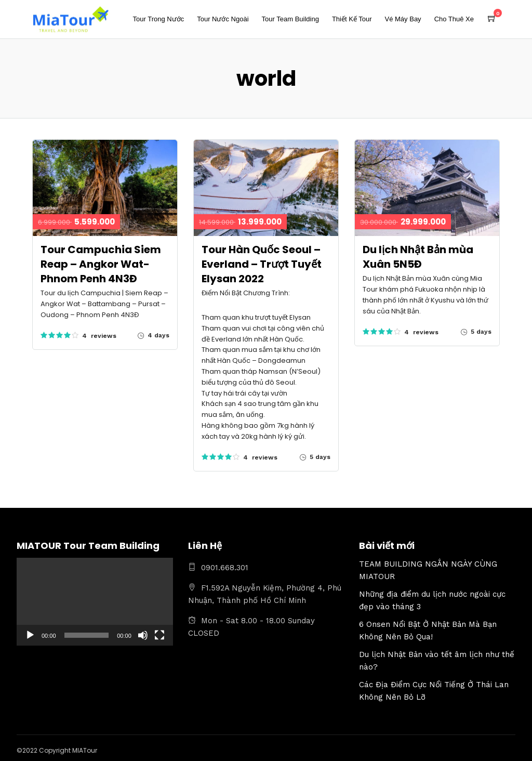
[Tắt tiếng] (143, 635)
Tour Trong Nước (159, 19)
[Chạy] (30, 635)
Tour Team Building (290, 19)
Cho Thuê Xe (454, 19)
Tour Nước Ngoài (223, 19)
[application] (95, 602)
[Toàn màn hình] (159, 635)
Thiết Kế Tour (352, 19)
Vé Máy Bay (403, 19)
